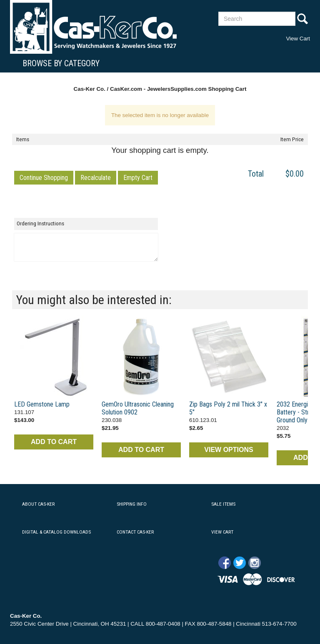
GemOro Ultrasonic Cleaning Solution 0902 (138, 408)
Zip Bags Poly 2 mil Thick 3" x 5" (228, 408)
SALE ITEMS (223, 504)
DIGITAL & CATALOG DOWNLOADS (56, 532)
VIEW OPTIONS (229, 450)
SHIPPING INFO (132, 504)
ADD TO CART (54, 442)
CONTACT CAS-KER (135, 532)
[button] (44, 178)
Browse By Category (61, 63)
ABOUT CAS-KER (38, 504)
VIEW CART (222, 532)
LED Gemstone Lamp (42, 404)
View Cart (298, 39)
